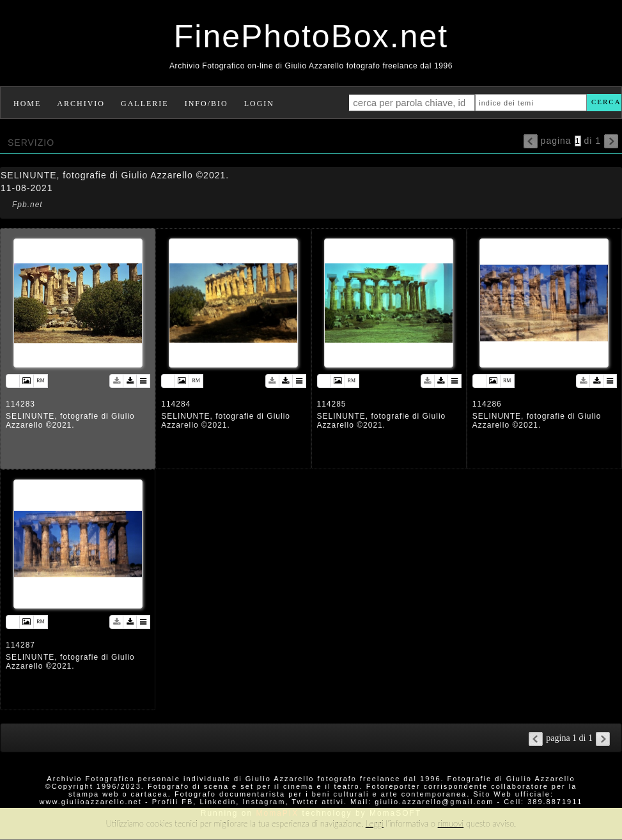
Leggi (375, 823)
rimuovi (451, 823)
